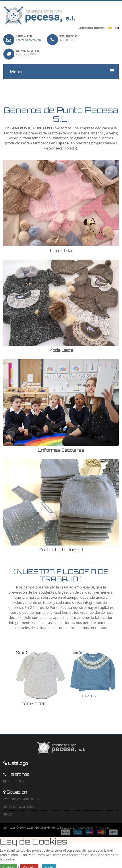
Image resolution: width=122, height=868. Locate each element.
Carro (15, 87)
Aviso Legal (85, 827)
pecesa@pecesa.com (29, 40)
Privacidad (103, 827)
